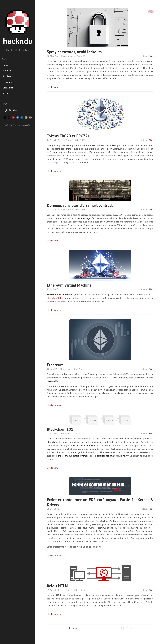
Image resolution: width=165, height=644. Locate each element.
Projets (6, 93)
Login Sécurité (10, 110)
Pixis (151, 56)
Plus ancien (74, 628)
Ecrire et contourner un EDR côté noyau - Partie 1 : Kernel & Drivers (100, 502)
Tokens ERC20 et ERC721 (68, 136)
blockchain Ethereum (57, 298)
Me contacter (9, 82)
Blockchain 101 (60, 429)
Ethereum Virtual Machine (69, 285)
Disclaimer (8, 88)
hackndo (18, 41)
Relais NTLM (58, 586)
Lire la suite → (54, 87)
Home (6, 65)
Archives (7, 76)
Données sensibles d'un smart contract (80, 205)
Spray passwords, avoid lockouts (74, 52)
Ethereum (55, 365)
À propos (7, 71)
